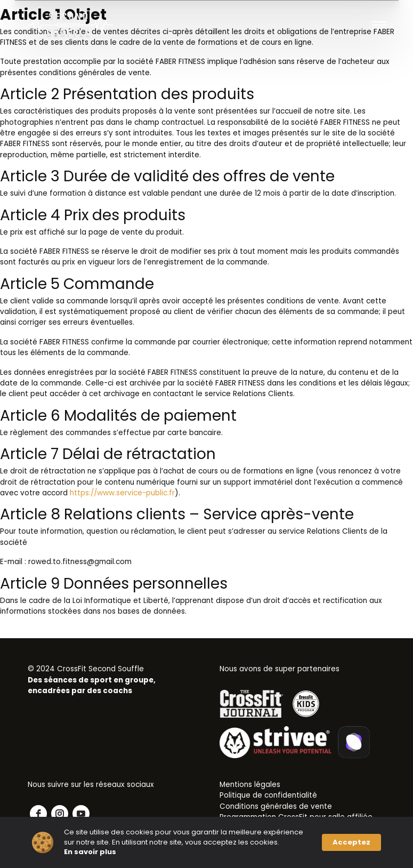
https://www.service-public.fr (122, 493)
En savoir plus (90, 852)
